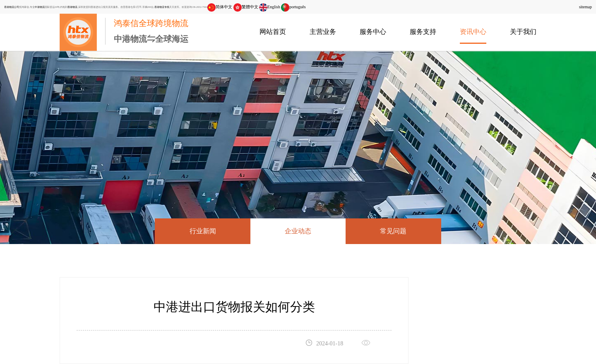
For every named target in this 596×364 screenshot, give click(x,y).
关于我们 (523, 32)
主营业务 (323, 32)
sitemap (585, 7)
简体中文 (220, 7)
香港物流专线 (162, 7)
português (293, 7)
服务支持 (423, 32)
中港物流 (40, 7)
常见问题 (393, 231)
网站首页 (273, 32)
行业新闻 (203, 231)
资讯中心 (473, 32)
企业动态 (298, 231)
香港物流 (72, 7)
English (270, 7)
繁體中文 (246, 7)
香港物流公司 (12, 7)
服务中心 (373, 32)
